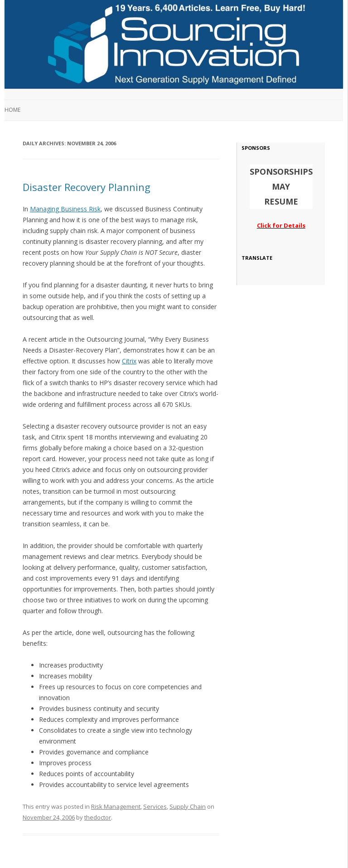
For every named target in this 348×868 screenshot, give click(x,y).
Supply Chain (188, 806)
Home (12, 110)
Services (155, 806)
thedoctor (98, 817)
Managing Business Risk (65, 209)
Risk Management (116, 806)
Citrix (129, 361)
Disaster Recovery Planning (87, 187)
